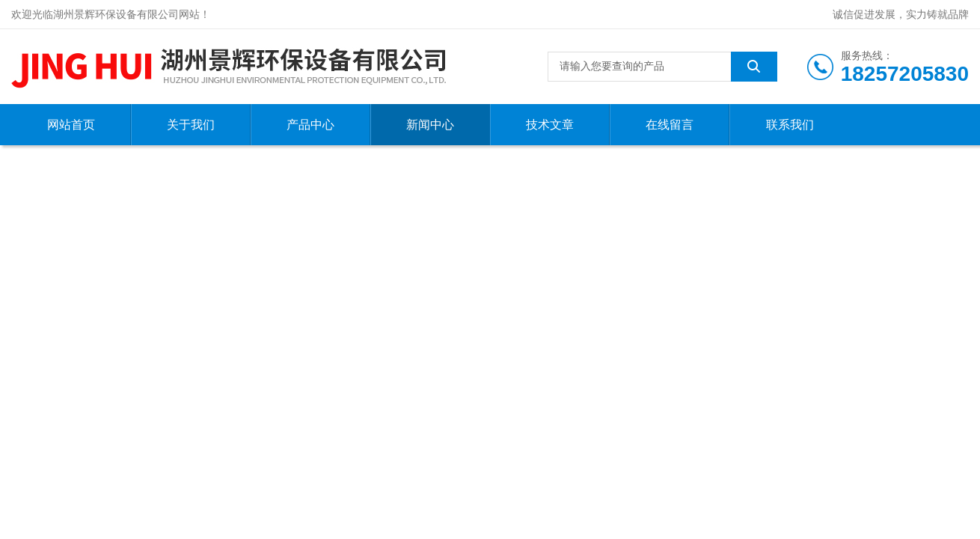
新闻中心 (430, 125)
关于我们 (191, 125)
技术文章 (550, 125)
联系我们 (790, 125)
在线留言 (670, 125)
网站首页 (71, 125)
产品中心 (310, 125)
